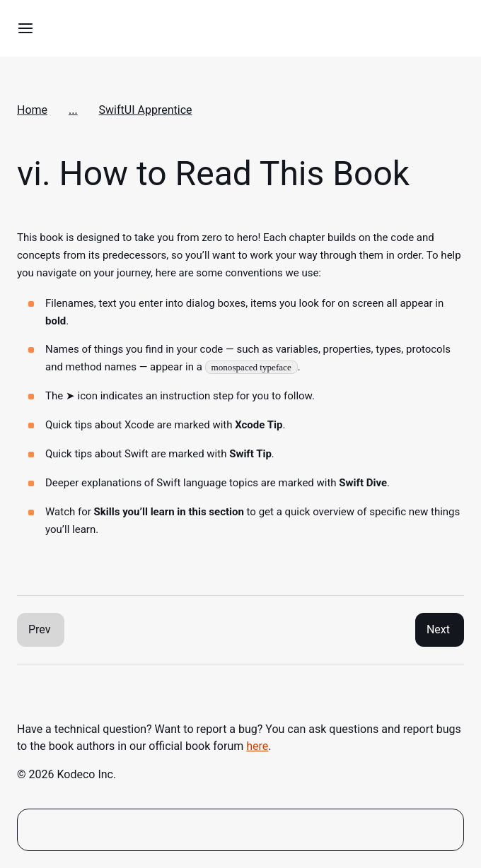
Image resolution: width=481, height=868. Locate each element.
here (257, 746)
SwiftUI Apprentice (146, 110)
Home (32, 110)
